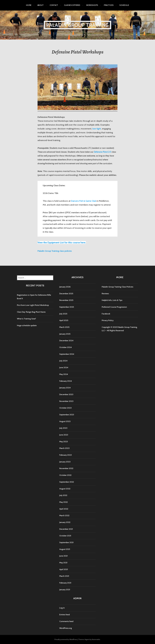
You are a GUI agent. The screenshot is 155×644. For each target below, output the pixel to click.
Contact (54, 5)
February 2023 (66, 455)
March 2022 (64, 516)
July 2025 (63, 314)
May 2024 (64, 374)
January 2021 (65, 590)
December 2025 (66, 294)
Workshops (92, 5)
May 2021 (63, 563)
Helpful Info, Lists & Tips (112, 300)
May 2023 (64, 442)
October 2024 (66, 347)
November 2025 (66, 300)
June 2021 (63, 556)
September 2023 (67, 415)
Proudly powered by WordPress (66, 639)
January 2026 (65, 287)
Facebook (106, 314)
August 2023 (65, 421)
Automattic (96, 639)
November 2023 (66, 401)
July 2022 (63, 495)
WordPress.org (66, 628)
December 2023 (66, 394)
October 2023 (65, 408)
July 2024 (63, 361)
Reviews (105, 294)
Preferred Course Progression (114, 307)
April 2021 (64, 569)
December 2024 (66, 341)
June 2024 (64, 367)
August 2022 (65, 489)
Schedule (124, 5)
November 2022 (66, 468)
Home (29, 5)
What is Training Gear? (26, 319)
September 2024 (67, 354)
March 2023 (64, 448)
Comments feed (66, 621)
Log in (62, 608)
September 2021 (66, 542)
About (41, 5)
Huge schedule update (27, 325)
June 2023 (64, 435)
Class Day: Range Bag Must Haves (31, 312)
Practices (109, 5)
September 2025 (67, 307)
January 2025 (65, 334)
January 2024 (65, 388)
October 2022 (65, 475)
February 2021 (65, 583)
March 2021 (64, 576)
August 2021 (65, 549)
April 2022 (64, 509)
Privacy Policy (108, 320)
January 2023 (65, 462)
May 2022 (64, 502)
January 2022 (65, 522)
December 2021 (66, 529)
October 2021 (65, 536)
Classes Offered (72, 5)
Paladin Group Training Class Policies (117, 287)
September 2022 (67, 482)
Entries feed (65, 615)
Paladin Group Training (77, 25)
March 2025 (64, 327)
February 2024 (66, 381)
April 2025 (64, 320)
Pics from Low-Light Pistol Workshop (33, 305)
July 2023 (63, 428)
